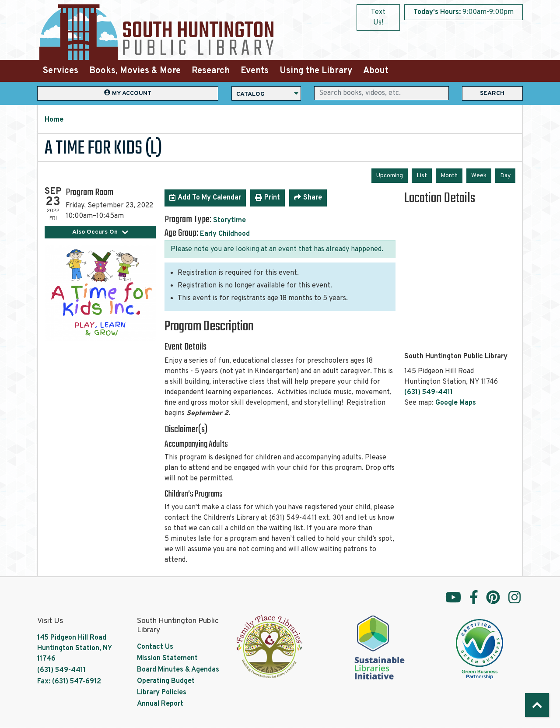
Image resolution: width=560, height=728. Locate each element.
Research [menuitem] (211, 71)
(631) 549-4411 (429, 392)
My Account (128, 93)
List (422, 176)
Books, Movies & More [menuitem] (135, 71)
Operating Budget (166, 681)
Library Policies (162, 693)
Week (479, 176)
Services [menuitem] (61, 71)
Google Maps (456, 403)
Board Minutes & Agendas (178, 670)
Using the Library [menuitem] (316, 71)
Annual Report (160, 704)
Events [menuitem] (255, 71)
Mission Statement (167, 658)
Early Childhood (225, 234)
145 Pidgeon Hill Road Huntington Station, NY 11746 (74, 648)
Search (492, 93)
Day (505, 176)
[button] (464, 12)
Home (54, 120)
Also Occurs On (100, 232)
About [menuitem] (376, 71)
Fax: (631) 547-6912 (69, 682)
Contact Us (155, 647)
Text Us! (378, 17)
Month (449, 176)
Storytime (229, 220)
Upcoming (390, 176)
